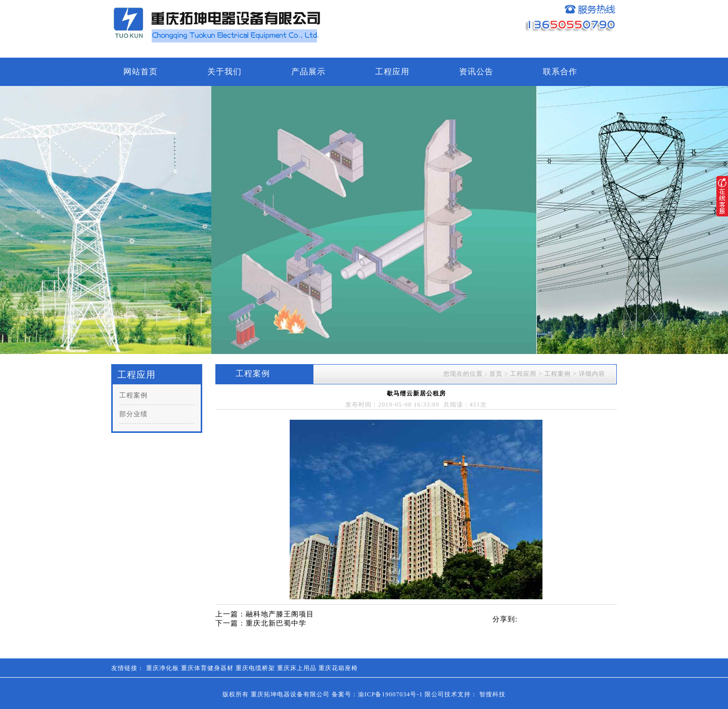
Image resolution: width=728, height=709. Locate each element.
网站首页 (141, 72)
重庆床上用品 (297, 668)
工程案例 (133, 395)
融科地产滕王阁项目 (280, 614)
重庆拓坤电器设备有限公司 (290, 694)
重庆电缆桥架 (255, 668)
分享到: (505, 619)
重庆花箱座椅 (338, 668)
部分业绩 (133, 414)
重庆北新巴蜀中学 (276, 623)
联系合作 (560, 72)
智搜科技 (492, 694)
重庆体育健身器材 (207, 668)
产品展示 (308, 72)
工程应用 (392, 72)
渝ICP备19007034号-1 (391, 694)
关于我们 (224, 72)
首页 (496, 374)
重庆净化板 (163, 668)
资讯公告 (476, 72)
